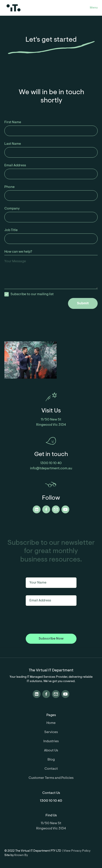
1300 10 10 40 (51, 463)
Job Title (11, 230)
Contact (51, 769)
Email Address (15, 165)
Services (51, 732)
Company (12, 209)
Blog (51, 760)
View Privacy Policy (77, 851)
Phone (9, 187)
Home (51, 723)
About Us (51, 751)
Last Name (13, 144)
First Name (13, 122)
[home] (27, 8)
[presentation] (65, 317)
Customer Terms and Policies (51, 778)
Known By (21, 855)
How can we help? (18, 252)
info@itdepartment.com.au (51, 468)
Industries (51, 741)
